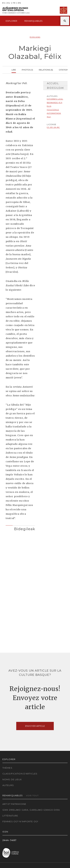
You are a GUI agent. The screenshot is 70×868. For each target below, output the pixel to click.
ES (4, 3)
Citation (64, 69)
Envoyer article (35, 726)
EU (9, 3)
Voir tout (32, 796)
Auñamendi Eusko (16, 10)
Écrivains (35, 37)
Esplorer (11, 21)
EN (19, 3)
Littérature (10, 816)
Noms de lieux (12, 779)
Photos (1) (27, 69)
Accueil (53, 83)
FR (14, 3)
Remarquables (33, 21)
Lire (14, 69)
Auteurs (8, 785)
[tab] (20, 528)
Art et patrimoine (14, 804)
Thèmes (7, 768)
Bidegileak (55, 88)
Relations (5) (46, 69)
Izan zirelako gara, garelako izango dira (31, 810)
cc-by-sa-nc (53, 127)
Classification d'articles (20, 774)
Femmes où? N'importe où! (20, 821)
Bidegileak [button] (25, 529)
